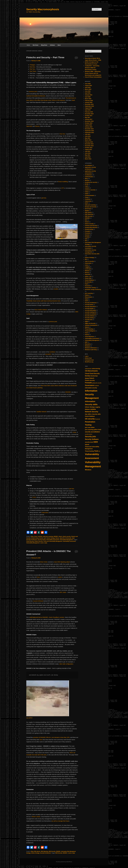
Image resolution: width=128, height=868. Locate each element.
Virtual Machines (90, 337)
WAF (86, 342)
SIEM (86, 322)
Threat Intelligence (90, 331)
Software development (91, 325)
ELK (86, 220)
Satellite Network (41, 412)
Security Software (90, 316)
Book (59, 45)
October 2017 (89, 116)
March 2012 (88, 159)
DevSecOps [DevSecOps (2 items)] (94, 376)
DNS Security (52, 851)
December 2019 (89, 104)
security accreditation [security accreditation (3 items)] (92, 432)
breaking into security (91, 182)
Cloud (36, 536)
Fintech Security (39, 541)
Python (87, 295)
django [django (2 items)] (87, 378)
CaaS (86, 186)
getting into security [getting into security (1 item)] (97, 383)
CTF (63, 188)
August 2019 (88, 108)
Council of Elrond (38, 601)
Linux (87, 265)
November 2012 (89, 146)
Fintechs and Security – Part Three (45, 57)
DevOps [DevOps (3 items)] (88, 376)
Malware (87, 271)
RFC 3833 (63, 592)
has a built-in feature (41, 310)
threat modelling (63, 182)
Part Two (32, 69)
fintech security (67, 536)
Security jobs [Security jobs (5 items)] (90, 436)
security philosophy (90, 310)
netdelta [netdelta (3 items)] (93, 409)
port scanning (89, 293)
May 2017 (88, 117)
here (38, 577)
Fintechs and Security (91, 226)
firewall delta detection (91, 227)
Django (87, 211)
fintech (60, 536)
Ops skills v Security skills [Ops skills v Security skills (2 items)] (93, 414)
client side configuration (66, 664)
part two (44, 198)
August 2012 (88, 149)
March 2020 (88, 99)
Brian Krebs (44, 562)
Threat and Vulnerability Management (53, 541)
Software (52, 45)
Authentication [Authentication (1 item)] (88, 369)
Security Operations (90, 306)
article (60, 577)
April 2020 (88, 97)
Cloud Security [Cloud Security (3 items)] (95, 373)
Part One (32, 67)
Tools (86, 333)
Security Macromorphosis (43, 9)
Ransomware (89, 297)
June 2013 (88, 136)
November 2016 (89, 121)
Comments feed (89, 360)
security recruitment (91, 314)
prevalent (48, 354)
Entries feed (88, 358)
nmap (74, 432)
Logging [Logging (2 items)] (97, 407)
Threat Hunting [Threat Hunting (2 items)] (89, 451)
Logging (87, 267)
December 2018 (89, 114)
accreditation (89, 165)
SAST (87, 301)
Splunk (87, 327)
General (41, 538)
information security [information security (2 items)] (91, 388)
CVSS (34, 497)
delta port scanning (48, 536)
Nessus (37, 126)
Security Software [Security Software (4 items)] (92, 439)
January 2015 (89, 127)
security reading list (90, 312)
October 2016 (89, 123)
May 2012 (88, 155)
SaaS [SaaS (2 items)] (100, 430)
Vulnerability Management (66, 540)
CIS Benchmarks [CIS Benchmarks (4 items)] (91, 371)
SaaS (73, 100)
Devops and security (91, 207)
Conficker (52, 352)
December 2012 (89, 144)
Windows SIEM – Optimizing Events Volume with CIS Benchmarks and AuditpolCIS (93, 73)
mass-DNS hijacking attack (62, 562)
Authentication (89, 177)
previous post (33, 91)
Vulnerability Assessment (53, 540)
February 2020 (89, 101)
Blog (32, 536)
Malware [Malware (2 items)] (87, 409)
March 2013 (88, 140)
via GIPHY (29, 718)
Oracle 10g (88, 278)
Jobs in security (89, 261)
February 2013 (89, 142)
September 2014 (89, 131)
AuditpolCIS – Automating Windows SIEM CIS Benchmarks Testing (92, 68)
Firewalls (87, 231)
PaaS (86, 284)
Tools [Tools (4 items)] (96, 451)
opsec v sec (88, 276)
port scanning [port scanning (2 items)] (89, 430)
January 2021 (89, 95)
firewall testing (35, 538)
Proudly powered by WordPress (64, 862)
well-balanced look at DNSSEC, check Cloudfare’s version (47, 617)
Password (88, 286)
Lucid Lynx (88, 269)
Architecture (88, 175)
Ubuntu (87, 335)
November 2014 (89, 129)
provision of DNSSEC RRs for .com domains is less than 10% (51, 737)
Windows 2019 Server (91, 348)
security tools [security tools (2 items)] (89, 442)
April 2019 (88, 110)
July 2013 (88, 134)
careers (87, 188)
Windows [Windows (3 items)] (88, 470)
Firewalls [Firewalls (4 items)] (88, 383)
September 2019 (89, 106)
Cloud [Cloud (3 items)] (87, 373)
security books (89, 305)
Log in (87, 356)
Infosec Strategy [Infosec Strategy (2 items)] (90, 407)
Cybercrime (88, 201)
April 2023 (88, 87)
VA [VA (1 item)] (99, 451)
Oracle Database (90, 280)
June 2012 (88, 153)
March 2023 (88, 89)
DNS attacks (37, 851)
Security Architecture (32, 540)
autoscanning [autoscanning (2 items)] (96, 369)
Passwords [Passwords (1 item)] (98, 419)
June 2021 (88, 91)
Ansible (56, 289)
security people (89, 308)
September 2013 (89, 133)
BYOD (87, 184)
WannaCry (88, 344)
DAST (87, 203)
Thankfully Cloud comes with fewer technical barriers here (43, 301)
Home (28, 45)
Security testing (42, 540)
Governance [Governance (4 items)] (90, 385)
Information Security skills (92, 254)
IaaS (45, 538)
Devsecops (88, 209)
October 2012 (89, 148)
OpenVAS (29, 126)
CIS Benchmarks (90, 195)
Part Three (33, 71)
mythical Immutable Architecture (36, 96)
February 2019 (89, 112)
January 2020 (89, 102)
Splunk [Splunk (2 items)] (87, 445)
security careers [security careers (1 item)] (89, 434)
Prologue (33, 65)
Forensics (88, 233)
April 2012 (88, 157)
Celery (87, 192)
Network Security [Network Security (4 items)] (92, 412)
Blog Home (44, 45)
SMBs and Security (90, 323)
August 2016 (88, 125)
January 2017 (89, 119)
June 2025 (88, 84)
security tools (89, 320)
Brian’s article (36, 817)
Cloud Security (30, 541)
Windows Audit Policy (91, 350)
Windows (88, 346)
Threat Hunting (89, 329)
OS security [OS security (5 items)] (90, 419)
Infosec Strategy (51, 538)
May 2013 (88, 138)
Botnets (87, 180)
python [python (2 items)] (96, 430)
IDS (86, 241)
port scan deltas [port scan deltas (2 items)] (90, 427)
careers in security (90, 190)
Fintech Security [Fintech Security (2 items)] (90, 380)
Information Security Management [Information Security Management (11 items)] (92, 394)
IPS (86, 259)
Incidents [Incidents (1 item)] (97, 386)
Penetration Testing (90, 288)
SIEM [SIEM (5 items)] (96, 442)
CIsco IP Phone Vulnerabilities (93, 77)
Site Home (35, 45)
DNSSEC (68, 392)
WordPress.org (89, 362)
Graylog (87, 237)
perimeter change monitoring (93, 289)
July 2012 (88, 151)
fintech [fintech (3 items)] (92, 378)
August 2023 (88, 86)
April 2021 (88, 93)
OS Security (68, 538)
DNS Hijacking (44, 851)
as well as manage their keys (60, 821)
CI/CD (87, 194)
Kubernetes (45, 512)
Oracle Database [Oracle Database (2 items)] (90, 416)
